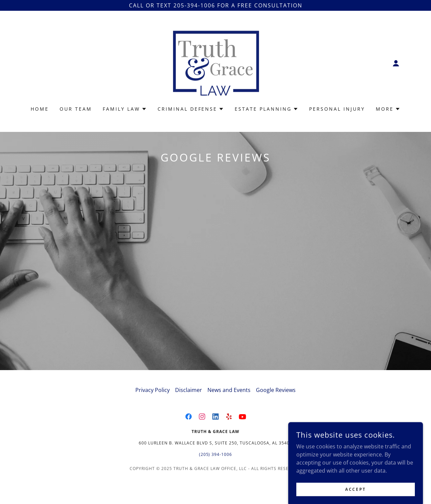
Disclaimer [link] (189, 409)
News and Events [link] (229, 409)
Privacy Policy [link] (153, 409)
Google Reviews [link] (276, 409)
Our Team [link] (76, 109)
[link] (215, 63)
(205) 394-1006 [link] (216, 473)
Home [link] (40, 109)
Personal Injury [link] (337, 109)
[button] (396, 63)
